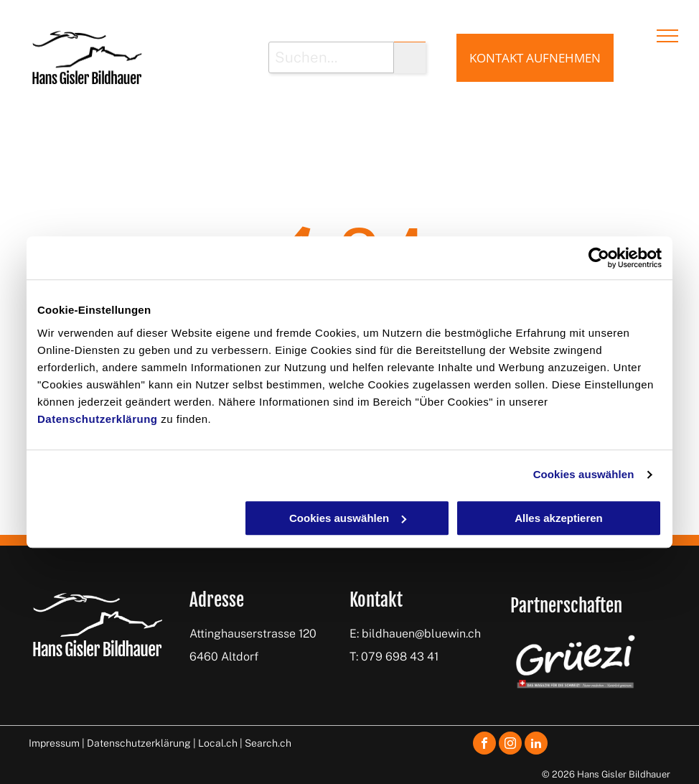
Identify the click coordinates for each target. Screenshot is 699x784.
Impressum (54, 743)
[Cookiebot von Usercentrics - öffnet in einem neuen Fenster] (599, 258)
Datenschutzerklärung (98, 419)
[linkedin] (536, 745)
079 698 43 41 (400, 657)
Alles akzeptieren (559, 518)
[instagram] (510, 745)
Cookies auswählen (584, 474)
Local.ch (218, 743)
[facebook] (484, 745)
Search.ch (268, 743)
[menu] (667, 36)
